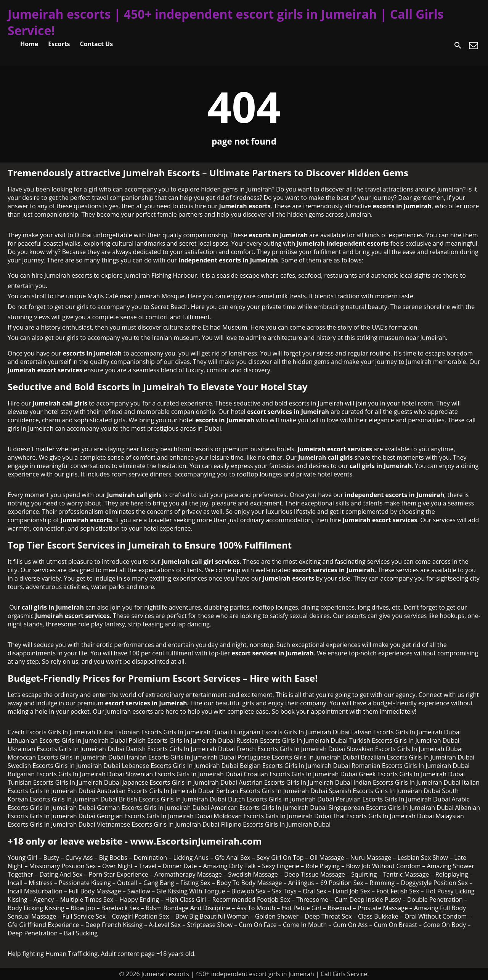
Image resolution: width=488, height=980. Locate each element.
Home (29, 44)
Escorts (59, 44)
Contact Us (97, 44)
